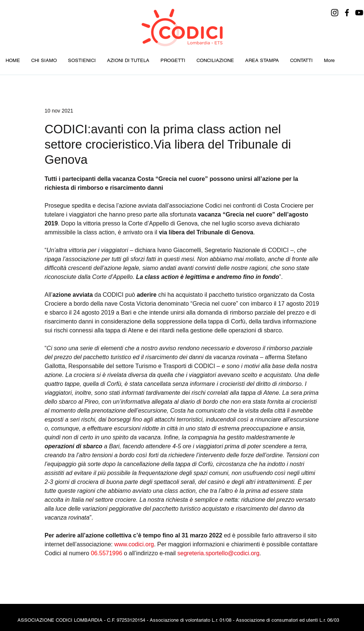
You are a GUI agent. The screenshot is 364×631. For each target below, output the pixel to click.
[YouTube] (359, 13)
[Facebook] (347, 13)
